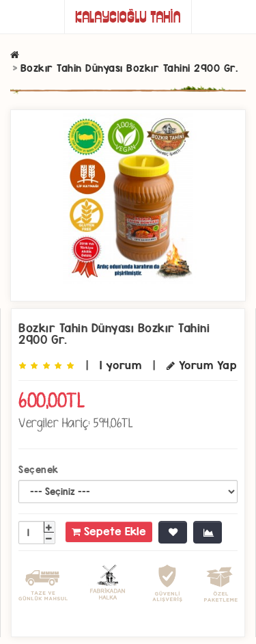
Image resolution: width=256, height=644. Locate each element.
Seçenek (39, 470)
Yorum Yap (202, 365)
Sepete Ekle (109, 532)
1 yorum (121, 365)
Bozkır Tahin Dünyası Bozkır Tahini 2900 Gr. (129, 68)
